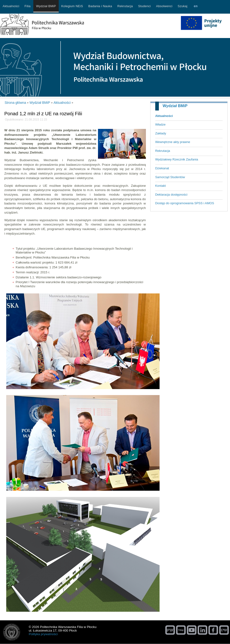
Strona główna (15, 103)
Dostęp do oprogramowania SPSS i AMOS (185, 203)
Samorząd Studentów (170, 177)
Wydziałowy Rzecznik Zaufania (177, 159)
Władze (160, 124)
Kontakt (161, 186)
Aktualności (164, 116)
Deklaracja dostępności (171, 195)
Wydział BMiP (175, 106)
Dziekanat (162, 168)
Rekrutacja (163, 151)
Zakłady (161, 133)
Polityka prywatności (43, 634)
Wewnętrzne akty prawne (173, 142)
